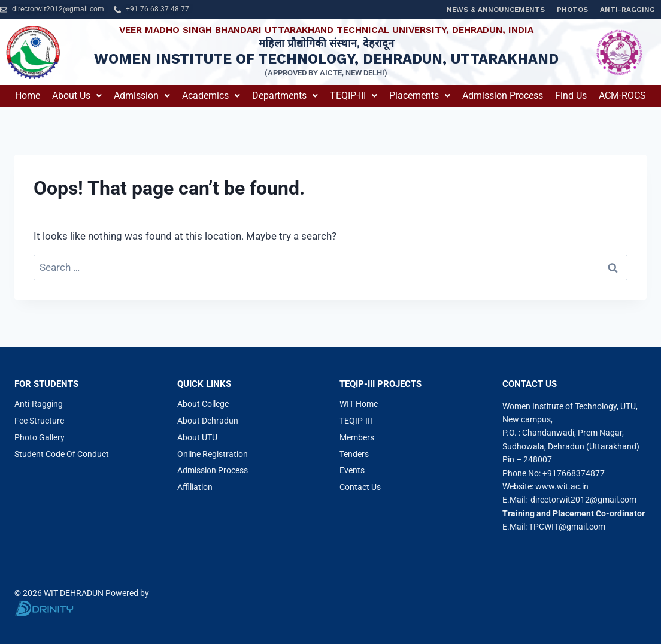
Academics (211, 96)
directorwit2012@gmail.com (583, 500)
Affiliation (195, 487)
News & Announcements (496, 10)
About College (203, 404)
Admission (142, 96)
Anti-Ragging (627, 10)
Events (352, 470)
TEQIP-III (354, 96)
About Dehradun (208, 421)
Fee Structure (39, 421)
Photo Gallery (40, 437)
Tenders (354, 454)
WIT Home (359, 404)
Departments (285, 96)
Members (357, 437)
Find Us (571, 96)
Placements (420, 96)
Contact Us (360, 487)
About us (77, 96)
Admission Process (503, 96)
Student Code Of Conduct (62, 454)
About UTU (197, 437)
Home (28, 96)
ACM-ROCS (622, 96)
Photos (572, 10)
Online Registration (213, 454)
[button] (77, 96)
